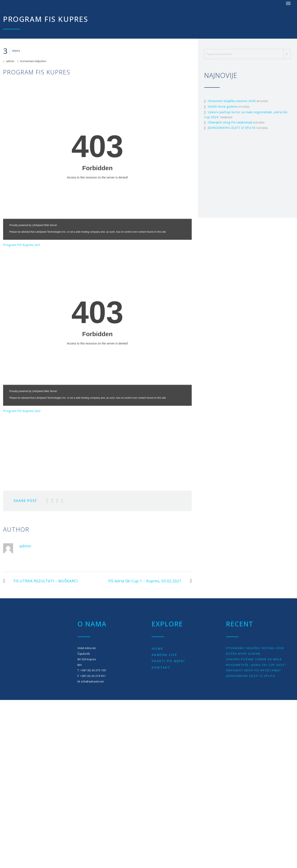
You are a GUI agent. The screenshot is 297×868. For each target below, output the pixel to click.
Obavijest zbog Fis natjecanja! (230, 122)
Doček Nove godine (222, 106)
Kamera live (164, 655)
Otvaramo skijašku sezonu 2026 (232, 101)
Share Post (25, 501)
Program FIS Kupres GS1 (22, 245)
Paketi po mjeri (168, 661)
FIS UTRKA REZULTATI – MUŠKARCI (40, 581)
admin (10, 61)
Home (157, 648)
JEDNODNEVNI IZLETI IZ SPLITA (232, 128)
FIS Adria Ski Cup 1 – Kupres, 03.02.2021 (150, 581)
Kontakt (161, 667)
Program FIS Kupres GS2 (22, 411)
